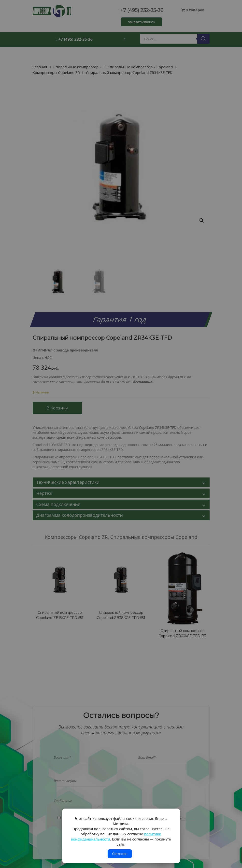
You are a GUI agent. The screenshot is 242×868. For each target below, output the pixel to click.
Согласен (120, 854)
